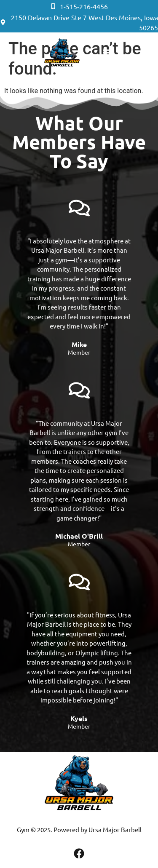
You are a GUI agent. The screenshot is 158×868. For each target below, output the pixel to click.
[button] (107, 55)
